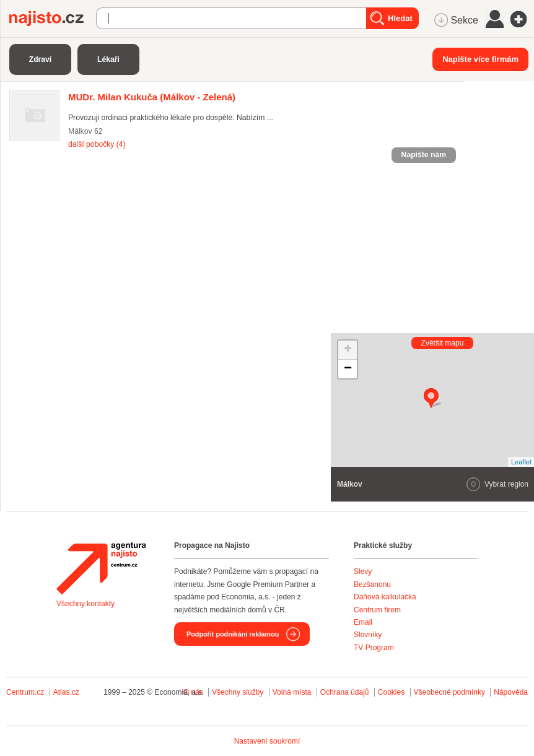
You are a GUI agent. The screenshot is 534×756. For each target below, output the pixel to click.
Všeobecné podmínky (449, 692)
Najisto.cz (53, 19)
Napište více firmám (480, 59)
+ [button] (348, 350)
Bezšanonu (372, 584)
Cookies (391, 692)
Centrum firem (377, 610)
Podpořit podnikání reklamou (233, 634)
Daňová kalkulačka (385, 597)
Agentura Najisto (101, 568)
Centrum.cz (25, 692)
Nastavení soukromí (267, 741)
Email (363, 622)
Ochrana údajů (345, 692)
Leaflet (521, 462)
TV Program (374, 648)
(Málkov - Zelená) (152, 97)
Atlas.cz (66, 692)
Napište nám (424, 155)
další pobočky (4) (97, 144)
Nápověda (511, 692)
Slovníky (368, 635)
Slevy (363, 571)
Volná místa (292, 692)
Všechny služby (239, 692)
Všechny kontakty (85, 604)
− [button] (348, 369)
